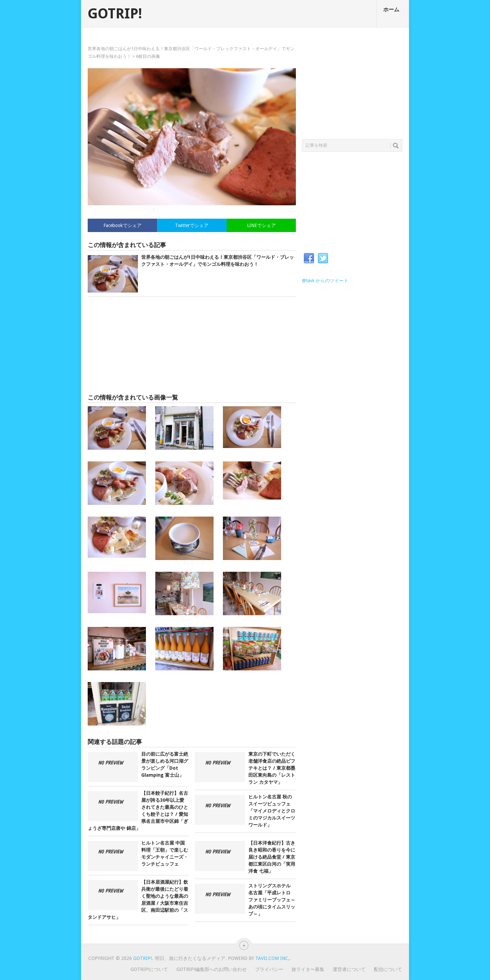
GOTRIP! (115, 14)
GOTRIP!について (149, 969)
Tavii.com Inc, (272, 958)
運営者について (349, 969)
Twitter (323, 258)
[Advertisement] (192, 345)
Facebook (309, 258)
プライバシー (269, 969)
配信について (388, 969)
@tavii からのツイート (325, 281)
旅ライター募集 (308, 969)
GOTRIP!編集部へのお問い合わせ (212, 969)
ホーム (391, 10)
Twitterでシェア (192, 225)
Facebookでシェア (122, 225)
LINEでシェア (261, 225)
